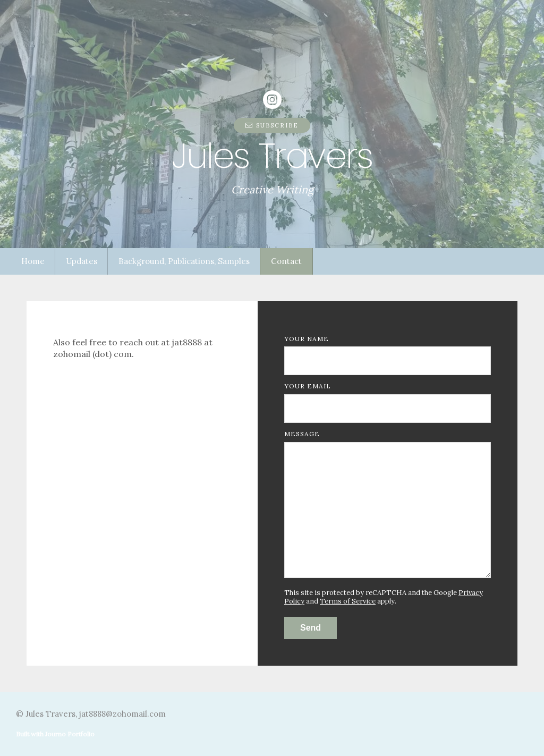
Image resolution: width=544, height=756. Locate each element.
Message (302, 434)
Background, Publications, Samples (184, 261)
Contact (286, 261)
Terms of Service (348, 601)
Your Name (307, 339)
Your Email (308, 386)
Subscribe (272, 125)
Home (33, 261)
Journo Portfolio (70, 734)
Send (311, 628)
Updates (82, 261)
